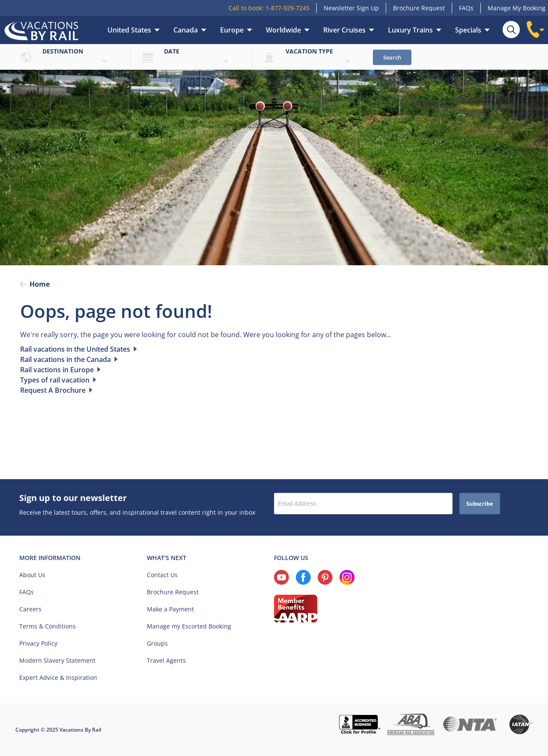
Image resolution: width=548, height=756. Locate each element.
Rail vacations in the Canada (66, 359)
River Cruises (344, 30)
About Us (32, 575)
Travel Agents (166, 660)
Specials (468, 30)
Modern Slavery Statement (57, 660)
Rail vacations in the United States (75, 349)
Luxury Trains (410, 30)
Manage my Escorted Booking (189, 626)
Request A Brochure (53, 390)
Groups (157, 643)
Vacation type (309, 51)
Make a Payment (170, 609)
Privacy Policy (38, 643)
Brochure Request (419, 8)
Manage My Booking (517, 8)
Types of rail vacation (55, 380)
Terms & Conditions (48, 626)
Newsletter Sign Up (351, 8)
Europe (232, 30)
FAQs (466, 8)
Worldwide (283, 30)
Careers (30, 609)
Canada (186, 30)
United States (129, 30)
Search (392, 57)
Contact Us (162, 575)
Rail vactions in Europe (57, 370)
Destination (63, 51)
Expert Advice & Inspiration (58, 677)
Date (172, 51)
